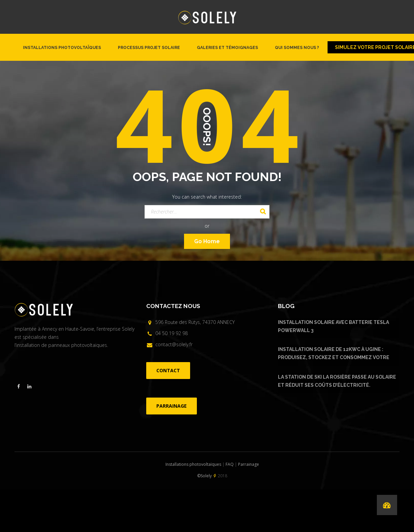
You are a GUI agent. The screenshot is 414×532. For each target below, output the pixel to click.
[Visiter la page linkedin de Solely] (29, 386)
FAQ (230, 464)
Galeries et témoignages (227, 48)
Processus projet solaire (149, 48)
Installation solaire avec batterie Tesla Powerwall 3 (333, 326)
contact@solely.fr (174, 344)
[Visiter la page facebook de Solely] (19, 386)
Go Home (207, 241)
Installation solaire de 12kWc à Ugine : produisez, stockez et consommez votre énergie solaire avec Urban (334, 354)
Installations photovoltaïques (62, 48)
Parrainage (249, 464)
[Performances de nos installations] (387, 505)
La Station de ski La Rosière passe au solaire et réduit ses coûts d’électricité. (337, 381)
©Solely (204, 476)
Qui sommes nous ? (297, 48)
